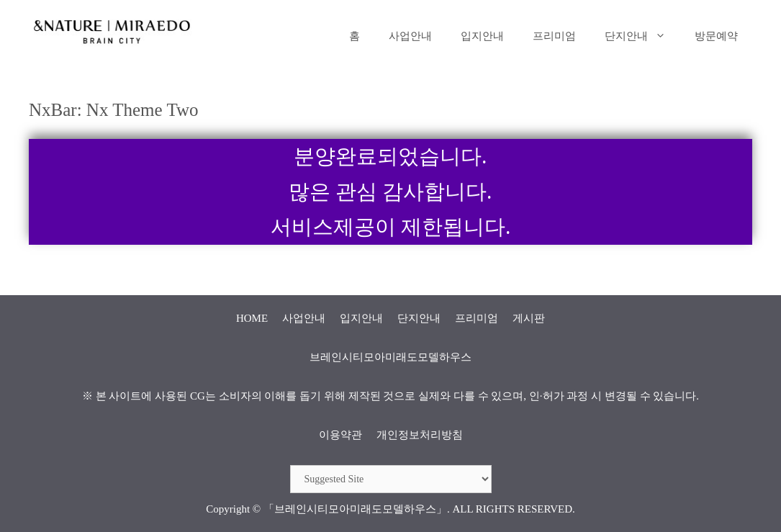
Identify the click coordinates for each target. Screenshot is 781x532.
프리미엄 (554, 36)
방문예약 (716, 36)
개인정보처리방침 (420, 435)
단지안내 (642, 36)
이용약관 (340, 435)
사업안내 (410, 36)
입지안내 (482, 36)
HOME (252, 318)
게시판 (529, 318)
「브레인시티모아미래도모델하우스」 (355, 509)
